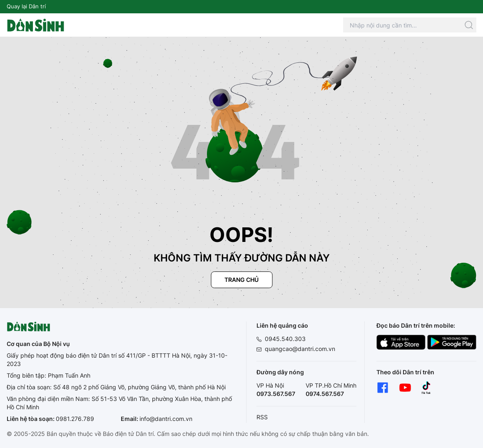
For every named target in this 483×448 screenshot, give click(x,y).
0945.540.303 (285, 339)
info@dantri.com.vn (166, 419)
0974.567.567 (325, 394)
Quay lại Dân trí (26, 6)
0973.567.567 (276, 394)
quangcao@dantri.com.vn (300, 349)
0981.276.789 (75, 419)
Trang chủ (242, 280)
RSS (262, 417)
